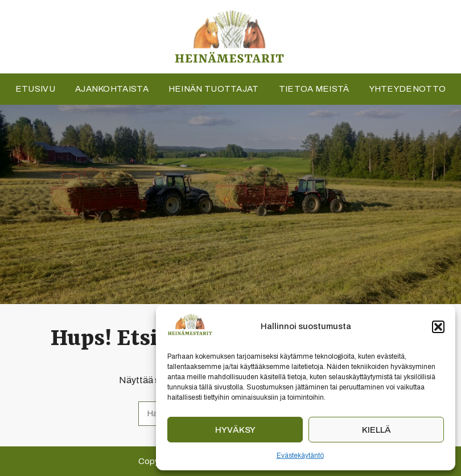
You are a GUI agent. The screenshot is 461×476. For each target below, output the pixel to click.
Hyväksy (235, 430)
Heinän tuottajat (214, 89)
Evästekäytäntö (300, 456)
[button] (438, 327)
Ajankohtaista (112, 89)
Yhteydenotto (408, 89)
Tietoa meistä (314, 89)
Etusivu (35, 89)
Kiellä (376, 430)
